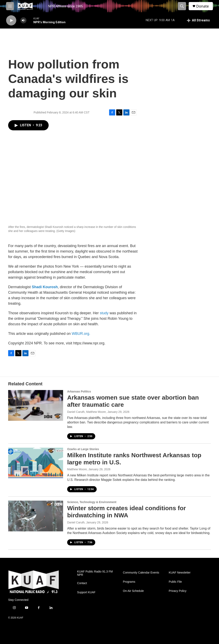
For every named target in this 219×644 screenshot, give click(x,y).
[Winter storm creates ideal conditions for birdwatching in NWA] (36, 516)
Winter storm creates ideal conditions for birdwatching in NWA (126, 512)
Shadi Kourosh (45, 287)
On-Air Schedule (133, 591)
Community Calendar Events (141, 573)
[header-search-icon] (182, 6)
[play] (11, 20)
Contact (82, 583)
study (104, 313)
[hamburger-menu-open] (10, 6)
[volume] (23, 20)
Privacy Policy (178, 591)
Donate (203, 6)
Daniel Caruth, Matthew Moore (87, 412)
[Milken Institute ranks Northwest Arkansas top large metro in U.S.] (36, 463)
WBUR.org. (81, 334)
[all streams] (198, 20)
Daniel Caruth (76, 522)
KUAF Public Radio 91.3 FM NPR (95, 573)
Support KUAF (86, 592)
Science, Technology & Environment (92, 502)
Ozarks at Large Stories (83, 449)
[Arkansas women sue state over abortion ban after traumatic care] (36, 405)
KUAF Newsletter (180, 573)
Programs (129, 582)
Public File (175, 582)
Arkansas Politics (79, 391)
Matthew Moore (77, 469)
